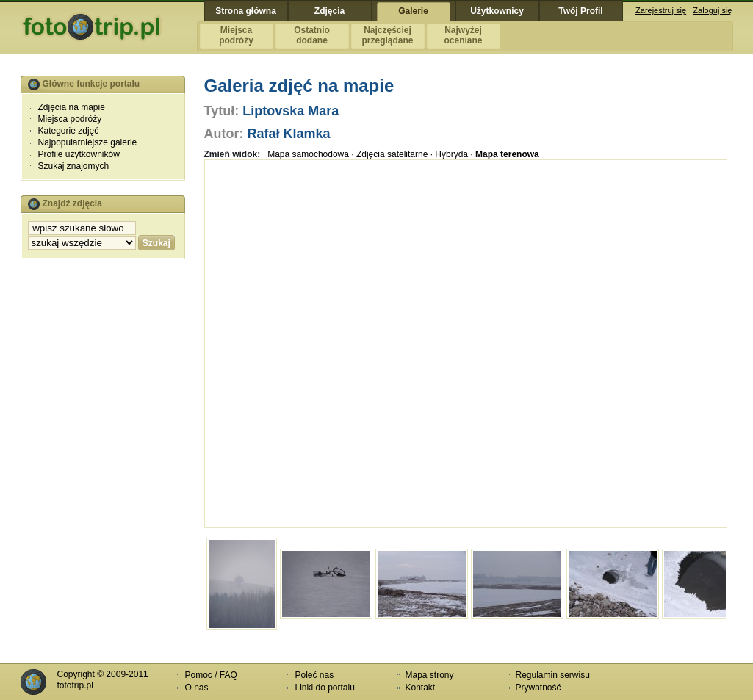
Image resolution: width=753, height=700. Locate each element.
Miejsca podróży (70, 119)
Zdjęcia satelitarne (392, 154)
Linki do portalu (325, 688)
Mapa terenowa (507, 154)
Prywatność (538, 688)
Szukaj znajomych (74, 166)
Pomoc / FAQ (211, 675)
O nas (197, 688)
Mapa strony (430, 675)
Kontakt (421, 688)
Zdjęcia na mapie (72, 107)
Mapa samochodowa (308, 154)
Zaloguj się (712, 10)
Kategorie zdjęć (69, 131)
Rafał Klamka (289, 134)
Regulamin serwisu (553, 675)
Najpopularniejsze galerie (88, 142)
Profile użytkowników (79, 154)
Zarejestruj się (661, 10)
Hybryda (451, 154)
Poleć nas (315, 675)
